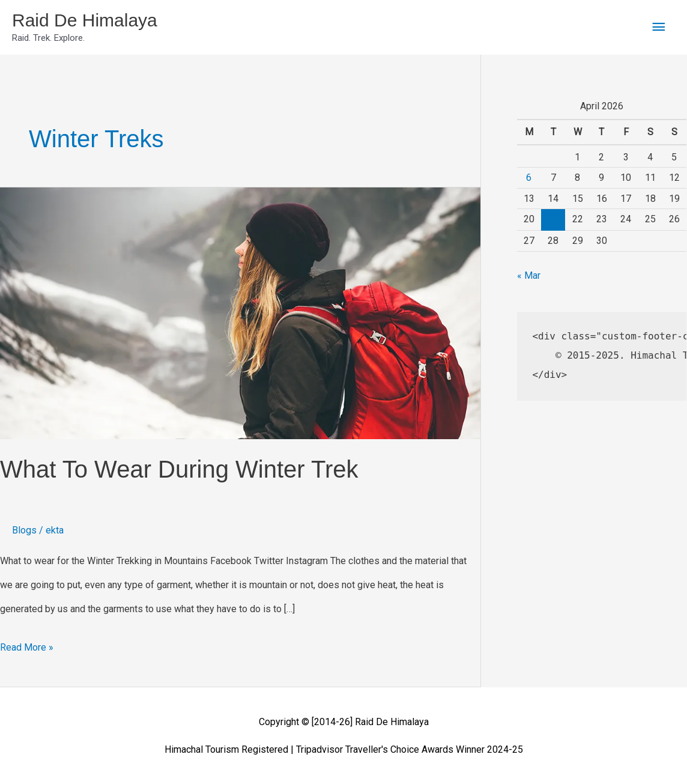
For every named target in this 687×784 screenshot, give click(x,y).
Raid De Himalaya (85, 20)
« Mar (529, 275)
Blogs (24, 530)
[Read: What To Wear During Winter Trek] (240, 313)
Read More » (27, 644)
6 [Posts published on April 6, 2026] (529, 178)
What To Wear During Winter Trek (179, 469)
